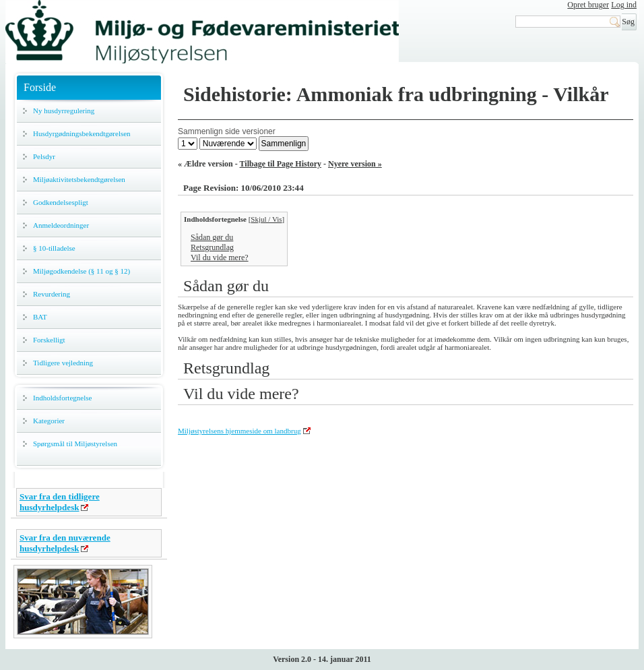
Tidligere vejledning (63, 363)
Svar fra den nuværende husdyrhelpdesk (65, 543)
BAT (40, 317)
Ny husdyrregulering (64, 111)
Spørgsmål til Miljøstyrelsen (75, 444)
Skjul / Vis (266, 219)
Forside (40, 87)
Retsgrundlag (212, 247)
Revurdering (52, 294)
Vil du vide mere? (220, 257)
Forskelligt (49, 340)
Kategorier (49, 421)
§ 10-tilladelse (54, 248)
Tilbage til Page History (281, 164)
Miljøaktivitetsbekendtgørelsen (79, 179)
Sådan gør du (212, 237)
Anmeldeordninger (61, 225)
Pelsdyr (44, 156)
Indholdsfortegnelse (62, 398)
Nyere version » (355, 164)
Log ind (624, 5)
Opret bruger (588, 5)
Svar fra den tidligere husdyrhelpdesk (60, 502)
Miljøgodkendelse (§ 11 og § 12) (82, 271)
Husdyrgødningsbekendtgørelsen (82, 133)
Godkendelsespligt (61, 202)
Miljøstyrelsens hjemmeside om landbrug (239, 431)
